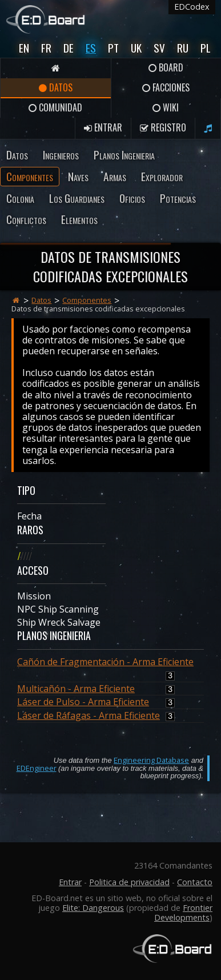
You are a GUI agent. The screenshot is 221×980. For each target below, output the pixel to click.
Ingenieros (61, 155)
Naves (78, 176)
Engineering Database (151, 760)
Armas (115, 176)
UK (136, 48)
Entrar (103, 127)
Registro (163, 127)
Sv (159, 48)
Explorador (162, 176)
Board (166, 67)
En (24, 48)
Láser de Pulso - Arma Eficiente (83, 702)
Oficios (132, 198)
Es (91, 48)
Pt (113, 48)
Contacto (195, 882)
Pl (206, 48)
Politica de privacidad (129, 882)
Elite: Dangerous (93, 908)
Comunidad (55, 107)
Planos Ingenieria (124, 155)
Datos (56, 87)
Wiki (166, 107)
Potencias (178, 198)
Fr (46, 48)
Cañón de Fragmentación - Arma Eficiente (105, 662)
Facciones (166, 87)
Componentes (30, 176)
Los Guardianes (77, 198)
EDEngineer (37, 768)
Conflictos (26, 219)
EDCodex (192, 7)
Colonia (20, 198)
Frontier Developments (183, 913)
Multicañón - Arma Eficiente (76, 689)
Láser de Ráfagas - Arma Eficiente (89, 715)
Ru (183, 48)
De (69, 48)
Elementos (79, 219)
